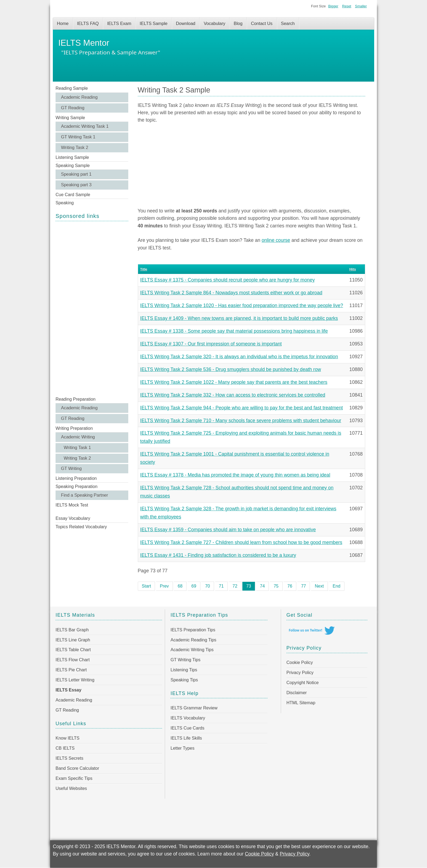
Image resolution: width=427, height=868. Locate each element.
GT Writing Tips (185, 660)
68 (180, 586)
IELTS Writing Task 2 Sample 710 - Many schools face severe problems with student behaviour (241, 421)
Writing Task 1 (77, 448)
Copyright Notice (303, 683)
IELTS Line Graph (73, 640)
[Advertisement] (92, 308)
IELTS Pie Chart (71, 670)
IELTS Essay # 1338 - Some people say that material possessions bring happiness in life (234, 331)
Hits (353, 269)
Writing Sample (70, 118)
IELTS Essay (68, 690)
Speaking (65, 203)
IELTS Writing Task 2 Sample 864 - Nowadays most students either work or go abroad (231, 293)
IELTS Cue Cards (187, 728)
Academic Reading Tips (193, 640)
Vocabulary (214, 24)
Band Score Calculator (77, 768)
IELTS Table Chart (73, 650)
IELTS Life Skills (186, 738)
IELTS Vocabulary (188, 718)
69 (194, 586)
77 (304, 586)
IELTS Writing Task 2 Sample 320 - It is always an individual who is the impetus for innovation (239, 357)
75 (276, 586)
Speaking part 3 (76, 185)
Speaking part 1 (76, 174)
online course (276, 240)
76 (290, 586)
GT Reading (73, 108)
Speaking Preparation (77, 486)
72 (235, 586)
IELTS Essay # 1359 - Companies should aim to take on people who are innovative (228, 530)
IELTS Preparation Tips (193, 630)
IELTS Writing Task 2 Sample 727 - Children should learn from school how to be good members (241, 542)
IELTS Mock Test (72, 505)
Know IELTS (68, 738)
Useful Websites (71, 788)
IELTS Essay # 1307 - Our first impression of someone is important (211, 344)
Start (147, 586)
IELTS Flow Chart (73, 660)
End (336, 586)
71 (221, 586)
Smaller (361, 6)
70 (208, 586)
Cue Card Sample (73, 195)
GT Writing (71, 469)
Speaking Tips (184, 680)
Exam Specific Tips (74, 778)
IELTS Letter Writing (75, 680)
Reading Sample (72, 88)
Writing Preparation (74, 428)
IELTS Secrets (69, 758)
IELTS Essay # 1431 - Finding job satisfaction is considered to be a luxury (218, 555)
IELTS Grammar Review (194, 708)
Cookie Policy (300, 662)
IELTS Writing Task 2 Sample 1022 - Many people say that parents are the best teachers (234, 382)
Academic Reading (79, 97)
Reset (347, 6)
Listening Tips (184, 670)
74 (263, 586)
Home (63, 24)
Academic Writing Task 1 (85, 126)
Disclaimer (297, 693)
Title (144, 269)
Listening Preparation (76, 478)
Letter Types (182, 748)
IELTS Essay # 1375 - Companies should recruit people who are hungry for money (228, 280)
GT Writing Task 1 (78, 137)
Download (186, 24)
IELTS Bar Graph (72, 630)
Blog (238, 24)
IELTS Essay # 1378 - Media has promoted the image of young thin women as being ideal (235, 475)
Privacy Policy (300, 673)
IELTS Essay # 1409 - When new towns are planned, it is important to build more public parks (239, 318)
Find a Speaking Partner (85, 495)
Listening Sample (72, 157)
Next (319, 586)
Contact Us (262, 24)
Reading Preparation (76, 399)
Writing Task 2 (75, 148)
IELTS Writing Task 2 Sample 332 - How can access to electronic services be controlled (233, 395)
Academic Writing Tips (192, 650)
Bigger (333, 6)
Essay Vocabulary (73, 518)
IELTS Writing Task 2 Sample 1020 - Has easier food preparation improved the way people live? (242, 305)
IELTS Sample (154, 24)
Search (288, 24)
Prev (164, 586)
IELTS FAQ (88, 24)
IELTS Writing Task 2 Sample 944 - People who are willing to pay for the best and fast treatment (242, 408)
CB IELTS (65, 748)
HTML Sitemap (301, 703)
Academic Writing (78, 437)
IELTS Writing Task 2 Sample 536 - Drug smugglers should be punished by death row (231, 369)
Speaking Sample (73, 166)
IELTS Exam (119, 24)
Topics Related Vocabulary (81, 527)
